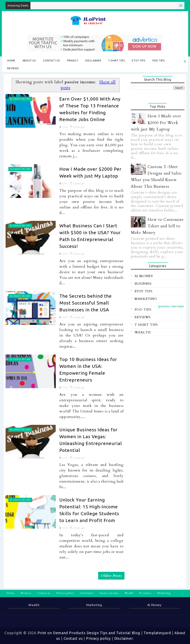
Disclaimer (93, 61)
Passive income (109, 593)
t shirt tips (146, 325)
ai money (144, 276)
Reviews (13, 68)
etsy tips (144, 291)
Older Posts (111, 576)
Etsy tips (139, 61)
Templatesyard (157, 633)
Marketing (164, 593)
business (143, 284)
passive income (22, 99)
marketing (146, 299)
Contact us (52, 61)
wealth (143, 332)
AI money (145, 593)
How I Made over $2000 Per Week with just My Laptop (156, 123)
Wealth (129, 593)
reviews (143, 317)
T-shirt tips (117, 61)
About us (29, 61)
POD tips (159, 61)
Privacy (73, 61)
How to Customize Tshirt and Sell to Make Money (157, 226)
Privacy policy (65, 593)
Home (11, 61)
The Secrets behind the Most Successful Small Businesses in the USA (86, 303)
